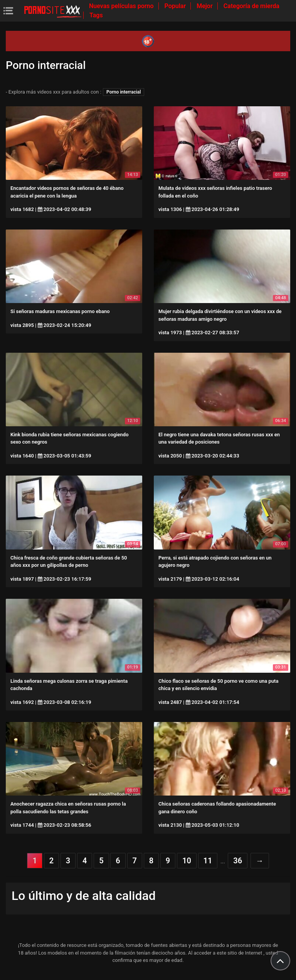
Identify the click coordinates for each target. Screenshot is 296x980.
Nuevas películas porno (122, 6)
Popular (176, 6)
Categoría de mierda (251, 6)
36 (238, 861)
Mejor (205, 6)
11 (208, 861)
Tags (96, 15)
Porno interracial (124, 92)
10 (187, 861)
